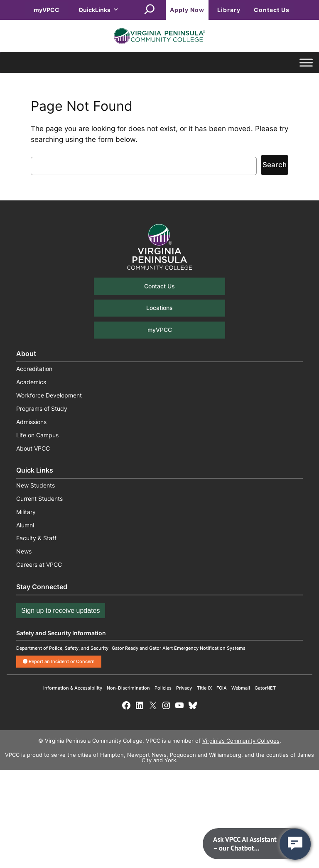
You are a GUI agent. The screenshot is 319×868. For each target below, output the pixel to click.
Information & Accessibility (73, 688)
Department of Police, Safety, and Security (62, 648)
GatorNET (265, 688)
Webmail (241, 688)
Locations (159, 308)
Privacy (184, 688)
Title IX (204, 688)
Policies (163, 688)
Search (275, 165)
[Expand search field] (150, 10)
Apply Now (187, 10)
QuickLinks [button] (99, 10)
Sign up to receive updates (60, 611)
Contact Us (272, 10)
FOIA (222, 688)
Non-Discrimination (128, 688)
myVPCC (47, 10)
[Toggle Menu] (306, 63)
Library (229, 10)
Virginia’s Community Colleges (241, 741)
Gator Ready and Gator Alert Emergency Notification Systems (179, 648)
